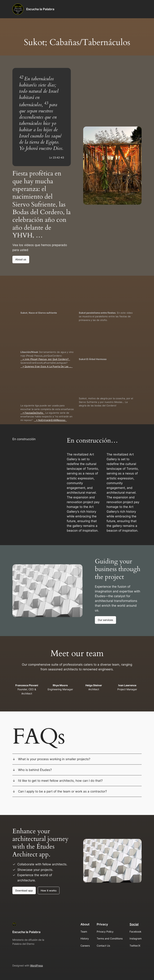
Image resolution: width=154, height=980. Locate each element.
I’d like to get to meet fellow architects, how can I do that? (60, 781)
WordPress (36, 965)
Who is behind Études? (35, 770)
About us (21, 259)
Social (134, 924)
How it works (49, 890)
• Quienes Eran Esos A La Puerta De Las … (47, 366)
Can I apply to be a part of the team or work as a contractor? (62, 791)
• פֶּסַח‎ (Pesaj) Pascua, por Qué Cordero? (45, 359)
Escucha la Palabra (40, 9)
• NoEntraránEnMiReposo (50, 420)
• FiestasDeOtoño (32, 413)
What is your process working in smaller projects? (54, 759)
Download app (24, 890)
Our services (105, 620)
